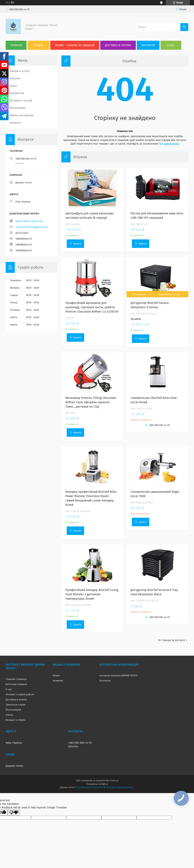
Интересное (17, 93)
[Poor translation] (14, 812)
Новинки (15, 78)
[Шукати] (184, 27)
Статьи (9, 715)
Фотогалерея (18, 108)
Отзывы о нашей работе (20, 694)
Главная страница (16, 679)
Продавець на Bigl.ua (97, 784)
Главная (16, 45)
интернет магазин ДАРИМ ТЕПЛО (119, 675)
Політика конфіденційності (120, 787)
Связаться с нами (16, 705)
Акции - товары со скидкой (75, 45)
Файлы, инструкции (22, 115)
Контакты (148, 45)
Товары (38, 45)
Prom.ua (114, 781)
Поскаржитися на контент (90, 787)
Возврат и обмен (16, 720)
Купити (77, 244)
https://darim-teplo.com (29, 221)
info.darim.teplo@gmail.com (32, 227)
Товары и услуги (20, 71)
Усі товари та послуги (171, 640)
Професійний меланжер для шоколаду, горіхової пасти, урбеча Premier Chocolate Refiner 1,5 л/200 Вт (92, 307)
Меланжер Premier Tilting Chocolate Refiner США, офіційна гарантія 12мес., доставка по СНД (91, 402)
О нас (171, 45)
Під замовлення (169, 144)
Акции (13, 86)
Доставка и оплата (118, 45)
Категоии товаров (16, 684)
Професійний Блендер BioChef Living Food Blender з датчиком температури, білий (92, 594)
